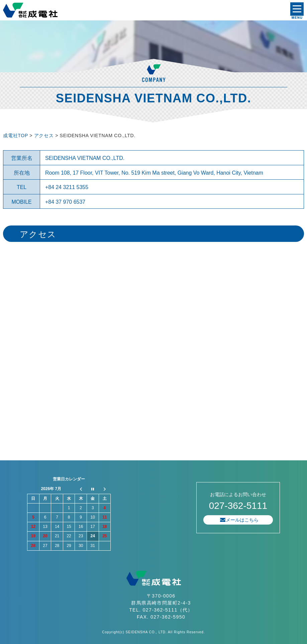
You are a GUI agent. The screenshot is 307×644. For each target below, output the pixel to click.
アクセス (45, 135)
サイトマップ (63, 453)
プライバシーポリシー (23, 453)
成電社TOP (15, 135)
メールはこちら (242, 520)
